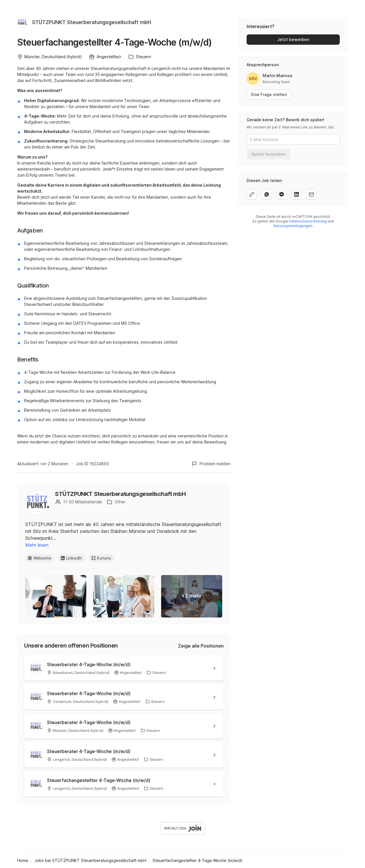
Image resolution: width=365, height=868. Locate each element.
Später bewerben (268, 154)
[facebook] (282, 194)
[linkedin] (296, 194)
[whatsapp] (267, 194)
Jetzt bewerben (293, 39)
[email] (311, 194)
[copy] (252, 194)
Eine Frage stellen (269, 94)
